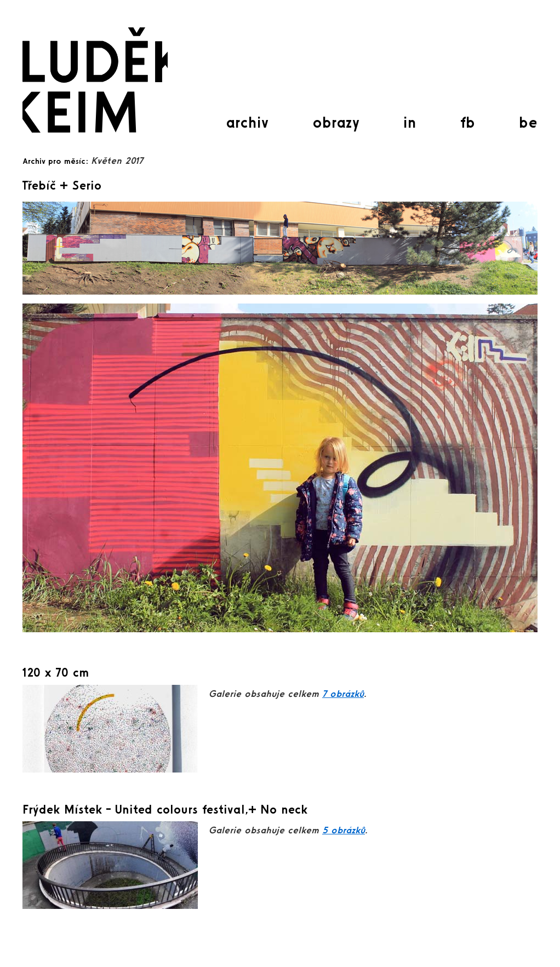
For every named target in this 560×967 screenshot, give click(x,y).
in (410, 122)
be (528, 122)
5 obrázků (344, 830)
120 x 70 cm (56, 672)
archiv (247, 122)
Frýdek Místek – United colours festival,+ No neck (165, 809)
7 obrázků (343, 693)
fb (468, 122)
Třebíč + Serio (62, 185)
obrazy (336, 122)
